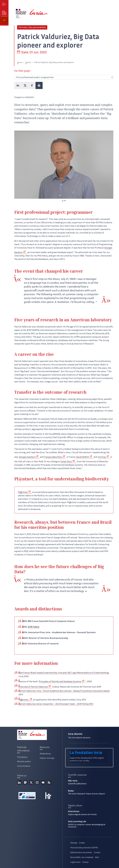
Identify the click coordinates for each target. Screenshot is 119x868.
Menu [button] (4, 4)
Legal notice (75, 862)
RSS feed (49, 782)
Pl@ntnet (25, 492)
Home (20, 62)
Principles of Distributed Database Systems (62, 681)
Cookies (97, 852)
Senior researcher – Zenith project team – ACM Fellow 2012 (65, 704)
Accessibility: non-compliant (82, 857)
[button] (18, 85)
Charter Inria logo (47, 758)
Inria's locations (24, 766)
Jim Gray (104, 457)
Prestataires (22, 757)
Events (28, 62)
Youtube (43, 782)
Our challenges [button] (4, 13)
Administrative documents (81, 852)
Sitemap (74, 843)
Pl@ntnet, (26, 700)
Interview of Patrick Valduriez (35, 687)
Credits (82, 843)
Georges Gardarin (29, 457)
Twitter (31, 782)
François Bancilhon (55, 457)
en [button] (4, 20)
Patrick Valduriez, (27, 704)
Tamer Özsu (68, 461)
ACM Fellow (34, 627)
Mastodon (25, 782)
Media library (46, 754)
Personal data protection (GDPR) (84, 848)
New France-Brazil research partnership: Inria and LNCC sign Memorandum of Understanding (64, 673)
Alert (98, 857)
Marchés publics (24, 761)
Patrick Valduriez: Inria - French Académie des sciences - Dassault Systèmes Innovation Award (64, 691)
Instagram (37, 782)
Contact (85, 862)
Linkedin (19, 782)
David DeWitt (85, 457)
